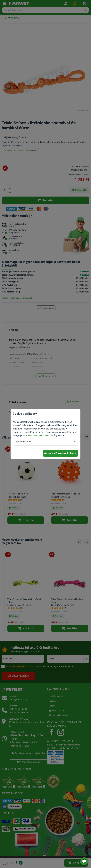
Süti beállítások (23, 442)
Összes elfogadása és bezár (60, 453)
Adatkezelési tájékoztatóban (39, 435)
